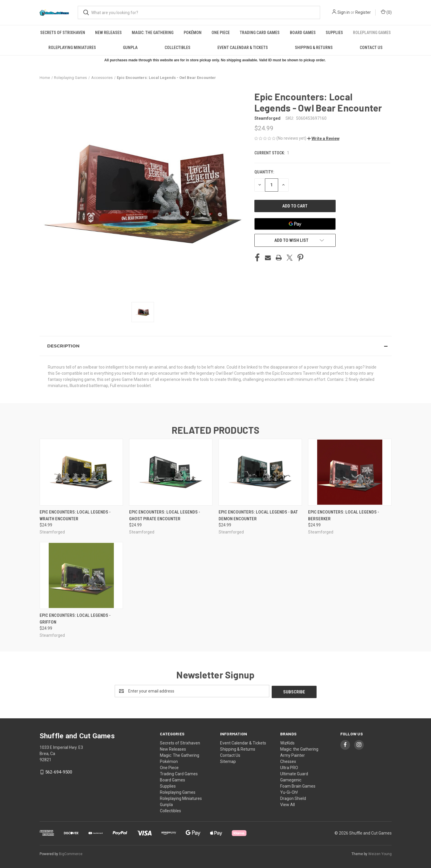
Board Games (303, 33)
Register (363, 12)
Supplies (334, 33)
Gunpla (130, 48)
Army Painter (293, 754)
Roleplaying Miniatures (72, 48)
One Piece (221, 33)
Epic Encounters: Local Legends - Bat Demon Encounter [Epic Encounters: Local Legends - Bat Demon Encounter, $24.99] (258, 515)
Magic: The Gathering (153, 33)
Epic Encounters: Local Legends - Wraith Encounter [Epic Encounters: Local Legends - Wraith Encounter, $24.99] (75, 515)
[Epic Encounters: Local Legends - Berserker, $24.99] (350, 472)
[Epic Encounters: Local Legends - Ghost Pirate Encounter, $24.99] (171, 472)
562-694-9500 (59, 771)
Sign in (344, 12)
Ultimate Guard (294, 773)
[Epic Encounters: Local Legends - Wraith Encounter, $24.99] (81, 472)
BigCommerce (71, 853)
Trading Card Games (260, 33)
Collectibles (178, 48)
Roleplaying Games (372, 33)
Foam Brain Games (298, 785)
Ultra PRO (289, 767)
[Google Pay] (295, 224)
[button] (323, 139)
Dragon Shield (293, 798)
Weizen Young (380, 853)
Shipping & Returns (314, 48)
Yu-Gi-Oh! (289, 791)
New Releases (108, 33)
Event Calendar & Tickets (243, 48)
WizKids (287, 742)
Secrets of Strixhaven (63, 33)
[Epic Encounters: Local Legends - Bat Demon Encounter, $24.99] (260, 472)
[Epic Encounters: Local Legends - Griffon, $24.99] (81, 575)
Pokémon (193, 33)
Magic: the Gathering (299, 748)
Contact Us (371, 48)
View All (288, 804)
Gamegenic (291, 779)
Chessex (288, 761)
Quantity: (264, 172)
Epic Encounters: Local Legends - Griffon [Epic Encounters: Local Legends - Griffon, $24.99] (75, 619)
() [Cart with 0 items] (386, 12)
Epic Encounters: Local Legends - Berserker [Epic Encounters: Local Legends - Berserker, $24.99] (344, 515)
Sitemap (228, 761)
